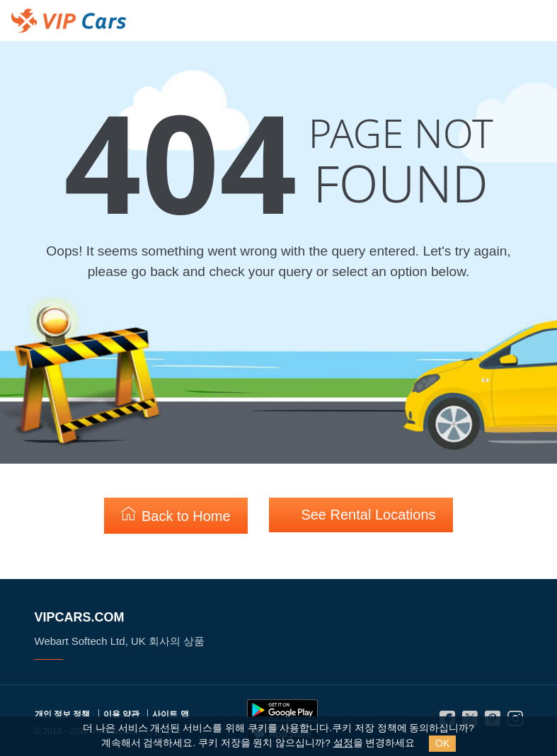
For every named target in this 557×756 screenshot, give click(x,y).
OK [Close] (442, 743)
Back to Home (176, 515)
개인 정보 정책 (63, 714)
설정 (343, 743)
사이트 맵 (170, 714)
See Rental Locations (361, 514)
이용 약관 (121, 714)
